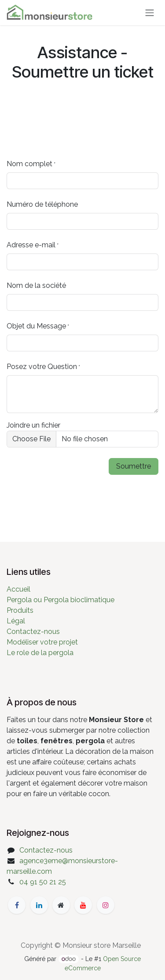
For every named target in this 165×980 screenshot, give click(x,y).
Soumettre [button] (134, 466)
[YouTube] (83, 905)
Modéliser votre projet (42, 642)
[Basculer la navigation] (150, 13)
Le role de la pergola (40, 653)
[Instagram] (106, 905)
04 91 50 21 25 (43, 882)
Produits (20, 610)
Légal (16, 621)
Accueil (18, 589)
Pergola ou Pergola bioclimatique (60, 600)
